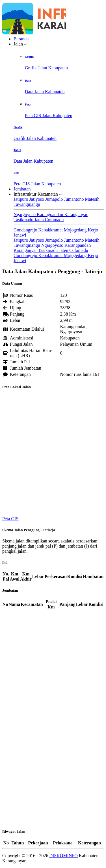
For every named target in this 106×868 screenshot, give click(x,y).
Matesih (92, 199)
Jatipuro (21, 199)
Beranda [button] (21, 39)
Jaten (40, 220)
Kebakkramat (51, 230)
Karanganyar (76, 215)
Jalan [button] (20, 44)
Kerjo (93, 230)
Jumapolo (55, 199)
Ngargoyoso (25, 215)
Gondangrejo (26, 230)
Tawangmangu (27, 204)
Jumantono (74, 199)
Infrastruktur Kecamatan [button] (38, 194)
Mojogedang (76, 230)
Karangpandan (50, 215)
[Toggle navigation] (5, 31)
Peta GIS (10, 519)
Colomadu (54, 220)
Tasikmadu (24, 220)
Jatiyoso (37, 199)
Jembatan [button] (22, 189)
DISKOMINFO (63, 856)
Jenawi (20, 235)
